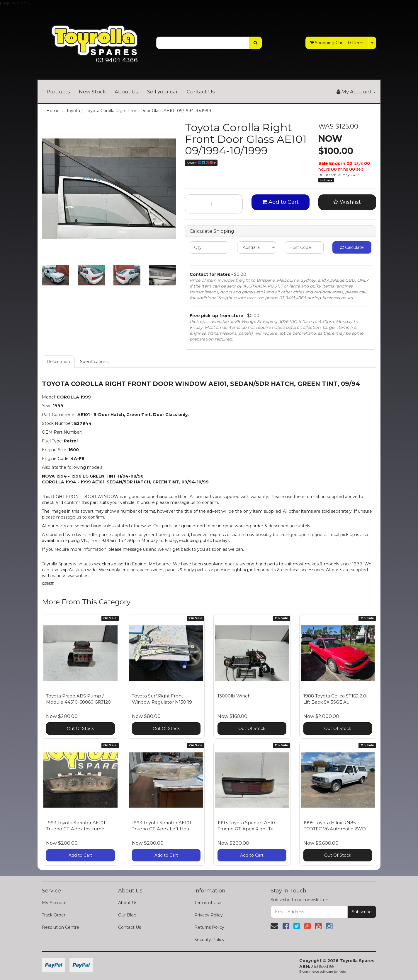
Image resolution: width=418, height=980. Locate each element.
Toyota (73, 111)
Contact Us (201, 92)
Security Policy (209, 940)
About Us (126, 92)
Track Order (54, 915)
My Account (54, 903)
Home (53, 111)
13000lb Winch (234, 696)
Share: (201, 163)
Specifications (94, 362)
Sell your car (163, 92)
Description (58, 362)
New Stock (92, 92)
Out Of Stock (80, 728)
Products (58, 92)
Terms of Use (208, 903)
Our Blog (127, 915)
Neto (342, 972)
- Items (337, 43)
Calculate (352, 247)
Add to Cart (280, 202)
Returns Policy (209, 927)
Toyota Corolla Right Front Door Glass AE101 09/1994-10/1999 (148, 111)
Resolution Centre (61, 927)
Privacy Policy (209, 915)
